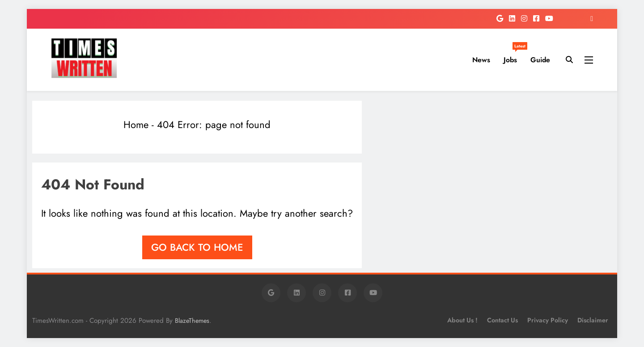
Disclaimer (593, 320)
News (481, 60)
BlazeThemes (192, 321)
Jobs (514, 56)
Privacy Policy (548, 320)
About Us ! (462, 320)
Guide (540, 60)
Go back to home (197, 247)
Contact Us (502, 320)
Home (136, 124)
